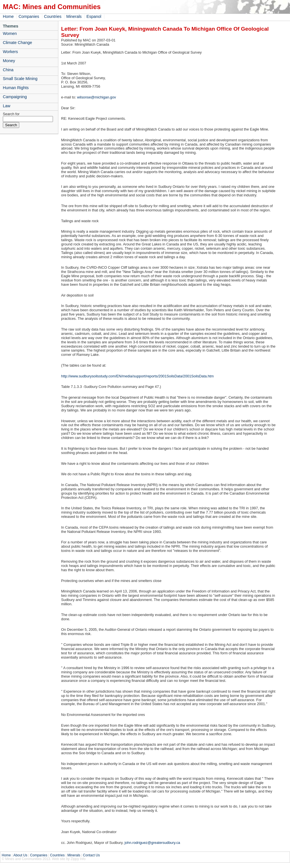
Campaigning (15, 97)
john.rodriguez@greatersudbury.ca (152, 843)
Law (7, 106)
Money (9, 61)
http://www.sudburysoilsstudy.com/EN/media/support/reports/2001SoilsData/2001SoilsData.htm (137, 376)
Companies (29, 16)
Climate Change (17, 43)
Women (10, 33)
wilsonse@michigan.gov (96, 97)
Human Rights (16, 88)
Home (8, 16)
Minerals (74, 16)
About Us (20, 855)
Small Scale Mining (20, 79)
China (8, 70)
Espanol (94, 16)
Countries (53, 16)
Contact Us (91, 855)
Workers (10, 52)
